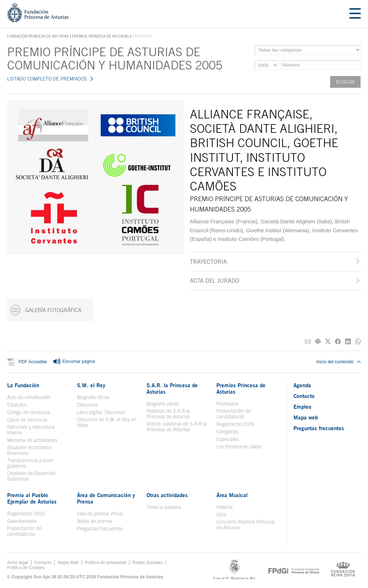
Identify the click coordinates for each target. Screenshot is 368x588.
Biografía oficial (93, 397)
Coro (221, 515)
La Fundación (23, 385)
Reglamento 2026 (235, 424)
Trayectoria (208, 262)
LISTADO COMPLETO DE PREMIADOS (47, 79)
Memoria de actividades (32, 440)
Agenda (302, 385)
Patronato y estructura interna (31, 430)
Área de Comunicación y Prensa (106, 498)
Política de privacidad (106, 563)
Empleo (302, 407)
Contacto (304, 396)
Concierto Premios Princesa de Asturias (245, 525)
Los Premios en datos (239, 447)
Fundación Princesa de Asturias (38, 37)
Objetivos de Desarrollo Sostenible (31, 476)
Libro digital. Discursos (101, 412)
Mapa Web (68, 563)
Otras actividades (167, 495)
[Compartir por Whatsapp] (358, 342)
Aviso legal (18, 563)
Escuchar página (74, 362)
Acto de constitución (29, 397)
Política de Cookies (26, 568)
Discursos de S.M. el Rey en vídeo (107, 422)
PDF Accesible (33, 362)
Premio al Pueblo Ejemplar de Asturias (32, 498)
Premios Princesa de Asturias (101, 36)
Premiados (228, 404)
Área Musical (232, 495)
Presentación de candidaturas (234, 414)
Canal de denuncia (27, 420)
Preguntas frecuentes (100, 529)
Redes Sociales (147, 563)
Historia (224, 507)
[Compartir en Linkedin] (348, 342)
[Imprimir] (318, 342)
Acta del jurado (215, 281)
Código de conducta (28, 412)
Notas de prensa (95, 521)
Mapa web (306, 417)
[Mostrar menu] (355, 14)
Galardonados (22, 521)
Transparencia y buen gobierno (30, 463)
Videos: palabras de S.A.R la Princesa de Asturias (177, 427)
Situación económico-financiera (30, 450)
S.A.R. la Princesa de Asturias (172, 388)
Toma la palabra (164, 507)
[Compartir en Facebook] (338, 342)
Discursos (87, 405)
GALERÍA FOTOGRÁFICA (46, 310)
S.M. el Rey (91, 385)
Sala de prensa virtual (100, 514)
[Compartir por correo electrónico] (308, 342)
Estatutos (17, 405)
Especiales (228, 439)
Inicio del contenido (339, 362)
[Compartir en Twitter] (328, 342)
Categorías (227, 432)
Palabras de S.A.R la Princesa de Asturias (168, 414)
